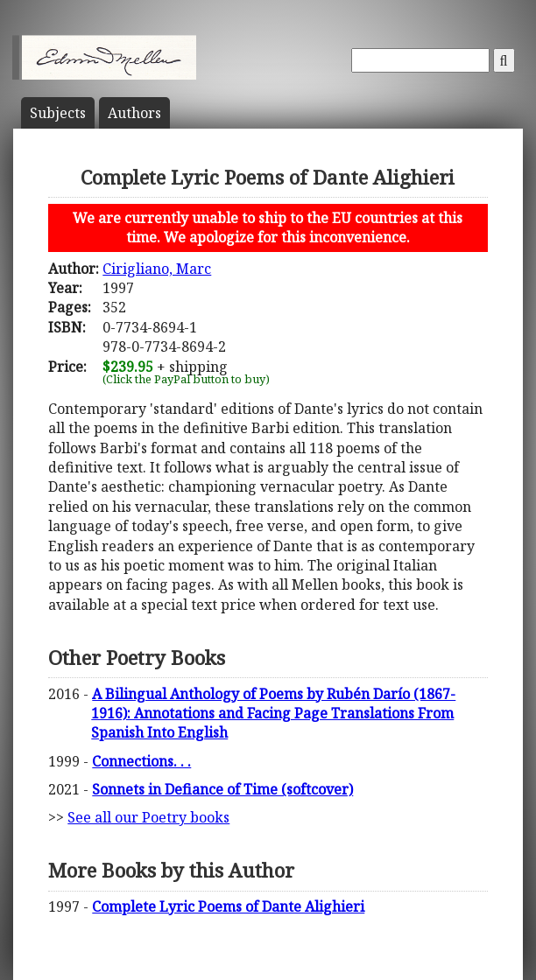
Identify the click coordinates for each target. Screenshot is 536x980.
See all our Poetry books (148, 817)
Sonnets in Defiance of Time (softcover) (222, 789)
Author (134, 113)
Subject (58, 113)
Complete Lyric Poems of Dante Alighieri (228, 906)
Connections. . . (141, 761)
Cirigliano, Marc (157, 269)
